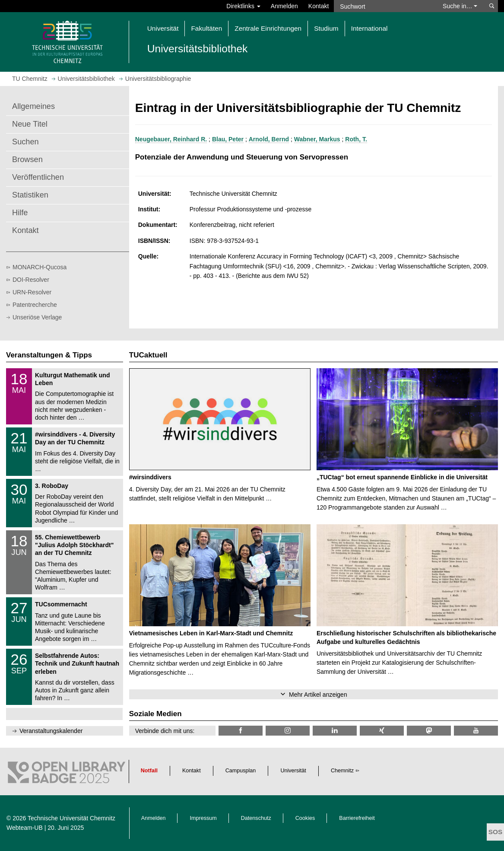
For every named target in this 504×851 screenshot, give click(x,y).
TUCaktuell (148, 355)
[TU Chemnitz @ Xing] (382, 731)
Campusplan (241, 771)
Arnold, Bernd (269, 139)
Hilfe (20, 213)
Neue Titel (30, 124)
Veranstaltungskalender (51, 731)
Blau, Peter (228, 139)
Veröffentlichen (38, 177)
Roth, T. (356, 139)
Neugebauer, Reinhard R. (171, 139)
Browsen (27, 159)
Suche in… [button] (460, 6)
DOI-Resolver (31, 280)
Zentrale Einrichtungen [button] (268, 28)
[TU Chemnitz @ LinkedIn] (335, 731)
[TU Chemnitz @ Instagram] (288, 731)
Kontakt (319, 6)
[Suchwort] (384, 6)
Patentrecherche (35, 305)
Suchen (25, 142)
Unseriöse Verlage (37, 317)
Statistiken (30, 195)
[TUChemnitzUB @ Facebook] (241, 731)
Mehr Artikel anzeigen (318, 695)
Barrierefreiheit (357, 818)
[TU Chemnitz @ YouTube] (476, 731)
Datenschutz (256, 818)
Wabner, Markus (317, 139)
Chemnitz (342, 771)
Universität (293, 771)
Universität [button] (163, 28)
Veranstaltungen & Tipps (49, 355)
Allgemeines (33, 106)
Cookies (305, 818)
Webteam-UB (25, 828)
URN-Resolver (32, 292)
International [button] (369, 28)
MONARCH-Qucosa (40, 267)
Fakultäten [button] (206, 28)
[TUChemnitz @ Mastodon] (429, 731)
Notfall (149, 771)
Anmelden (284, 6)
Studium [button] (326, 28)
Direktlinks (243, 6)
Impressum (203, 818)
